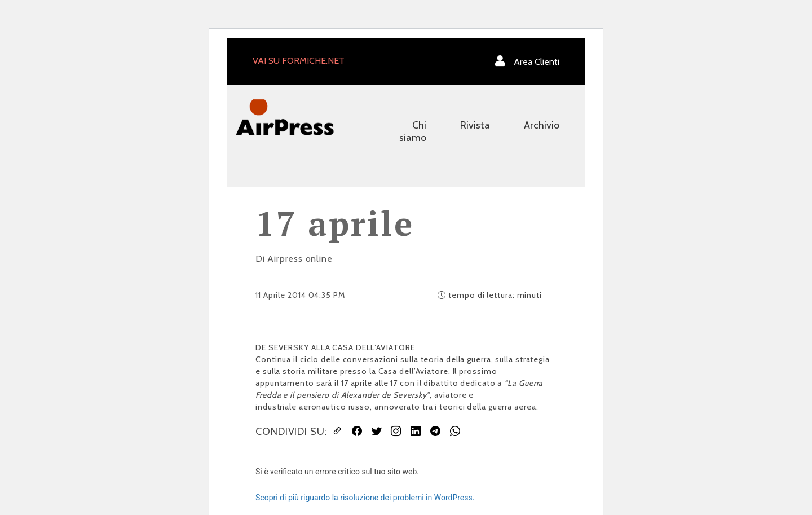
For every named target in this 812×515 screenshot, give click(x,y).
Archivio (542, 125)
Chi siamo (413, 131)
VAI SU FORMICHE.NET (299, 61)
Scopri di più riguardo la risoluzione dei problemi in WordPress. (365, 498)
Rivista (475, 125)
